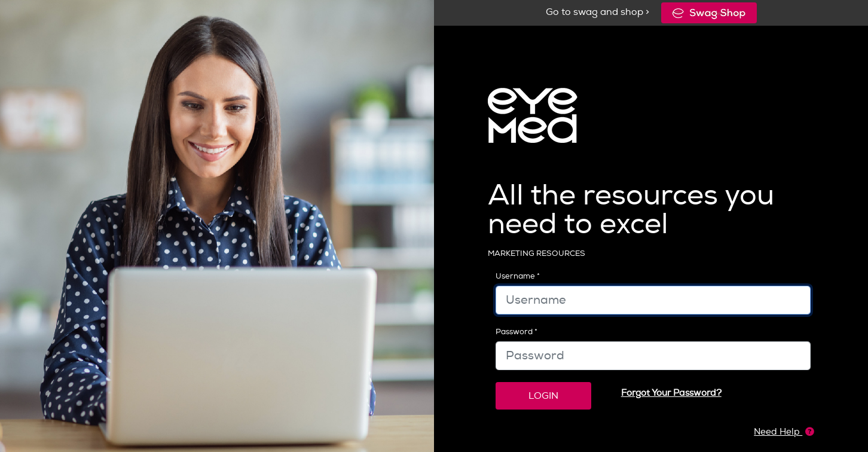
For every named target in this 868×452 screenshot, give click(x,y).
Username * (518, 276)
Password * (516, 332)
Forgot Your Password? (671, 393)
